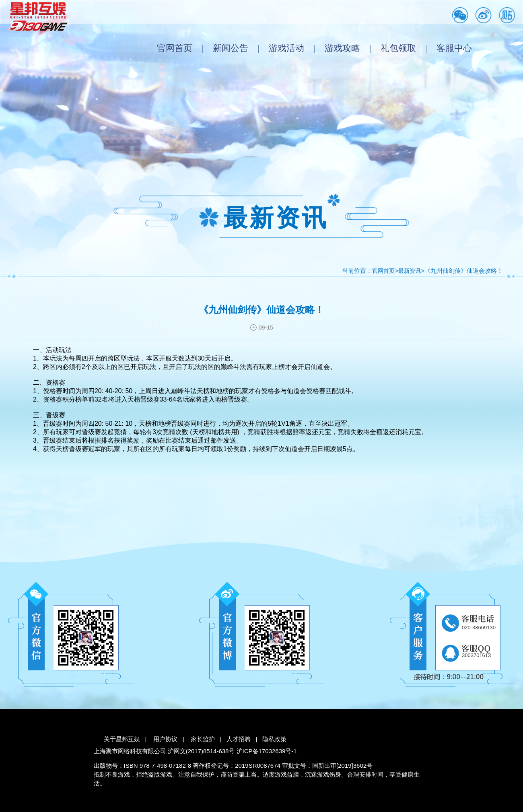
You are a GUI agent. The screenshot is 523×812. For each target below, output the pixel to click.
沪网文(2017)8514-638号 (201, 751)
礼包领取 (398, 48)
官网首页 (175, 48)
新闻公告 (231, 48)
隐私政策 (274, 739)
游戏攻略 (342, 48)
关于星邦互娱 (122, 739)
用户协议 (165, 739)
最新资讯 (410, 271)
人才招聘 (239, 739)
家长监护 (203, 739)
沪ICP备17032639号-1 (267, 751)
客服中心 (454, 48)
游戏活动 (286, 48)
